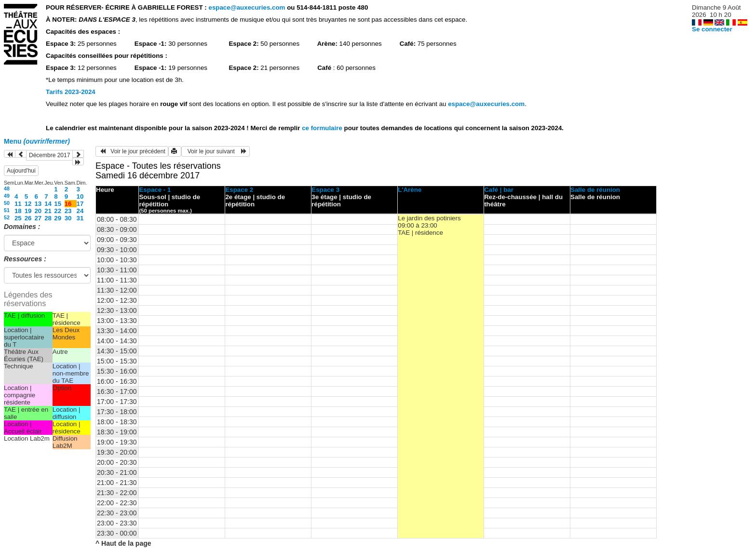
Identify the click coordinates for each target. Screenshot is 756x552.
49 (7, 196)
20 (38, 211)
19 (28, 211)
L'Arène (410, 190)
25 (18, 218)
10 (80, 196)
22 (58, 211)
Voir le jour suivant (216, 151)
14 (48, 204)
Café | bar (499, 190)
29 (58, 218)
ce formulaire (323, 128)
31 (80, 218)
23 (68, 211)
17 (80, 204)
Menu (37, 141)
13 (38, 204)
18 (18, 211)
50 (7, 203)
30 (68, 218)
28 (48, 218)
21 (48, 211)
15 (58, 204)
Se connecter (712, 29)
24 (80, 211)
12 (28, 204)
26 (28, 218)
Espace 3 (325, 190)
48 (7, 188)
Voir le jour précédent (132, 151)
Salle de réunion (595, 190)
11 (18, 204)
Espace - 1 (155, 190)
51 (7, 210)
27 (38, 218)
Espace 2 (239, 190)
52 (7, 217)
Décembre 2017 (49, 155)
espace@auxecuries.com (247, 7)
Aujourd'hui (21, 171)
